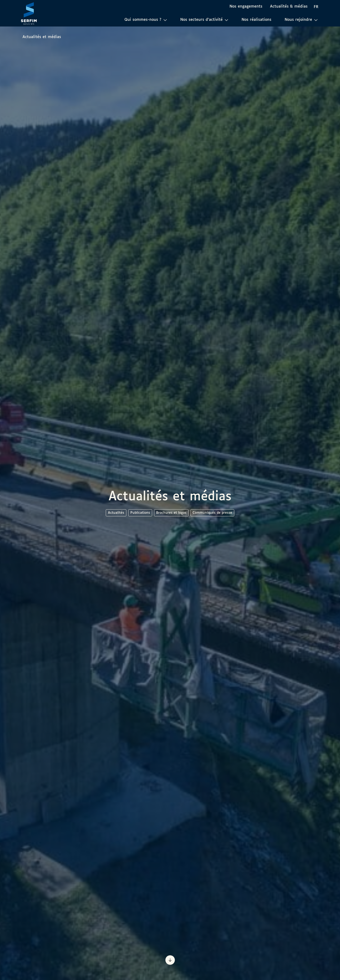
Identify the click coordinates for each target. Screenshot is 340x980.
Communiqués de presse (212, 513)
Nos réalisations (256, 20)
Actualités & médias (289, 7)
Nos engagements (246, 7)
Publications (140, 513)
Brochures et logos (171, 513)
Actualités (116, 513)
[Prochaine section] (170, 959)
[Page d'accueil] (29, 13)
